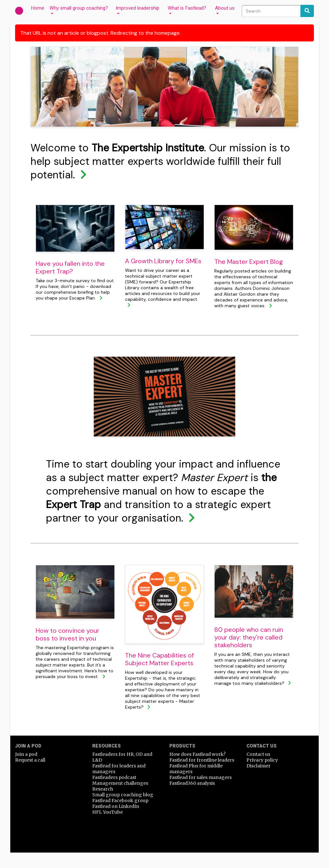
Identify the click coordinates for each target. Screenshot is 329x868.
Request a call (30, 760)
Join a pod (26, 754)
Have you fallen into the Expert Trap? (70, 267)
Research (103, 789)
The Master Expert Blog (249, 262)
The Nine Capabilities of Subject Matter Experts (160, 659)
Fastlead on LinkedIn (116, 806)
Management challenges (120, 783)
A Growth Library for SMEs (163, 261)
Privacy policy (262, 760)
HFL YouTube (107, 812)
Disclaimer (258, 766)
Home (39, 8)
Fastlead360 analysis (192, 783)
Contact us (258, 754)
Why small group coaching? (79, 8)
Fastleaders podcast (114, 777)
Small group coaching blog (123, 795)
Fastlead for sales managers (200, 777)
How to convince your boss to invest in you (67, 634)
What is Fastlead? (187, 8)
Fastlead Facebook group (120, 801)
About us (225, 8)
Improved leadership (138, 8)
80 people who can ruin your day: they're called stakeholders (249, 637)
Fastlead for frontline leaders (202, 760)
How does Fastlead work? (197, 754)
